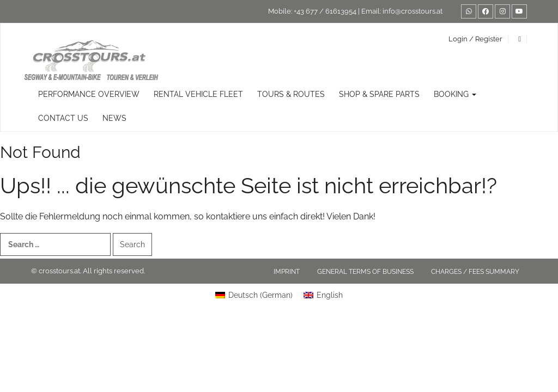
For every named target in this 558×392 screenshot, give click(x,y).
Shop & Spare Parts (379, 94)
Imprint (287, 272)
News (114, 118)
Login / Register (475, 39)
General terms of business (365, 272)
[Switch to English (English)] (323, 295)
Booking (455, 94)
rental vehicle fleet (198, 94)
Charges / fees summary (475, 272)
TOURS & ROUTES (291, 94)
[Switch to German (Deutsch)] (254, 295)
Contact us (63, 118)
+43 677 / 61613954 (325, 11)
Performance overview (89, 94)
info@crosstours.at (413, 11)
